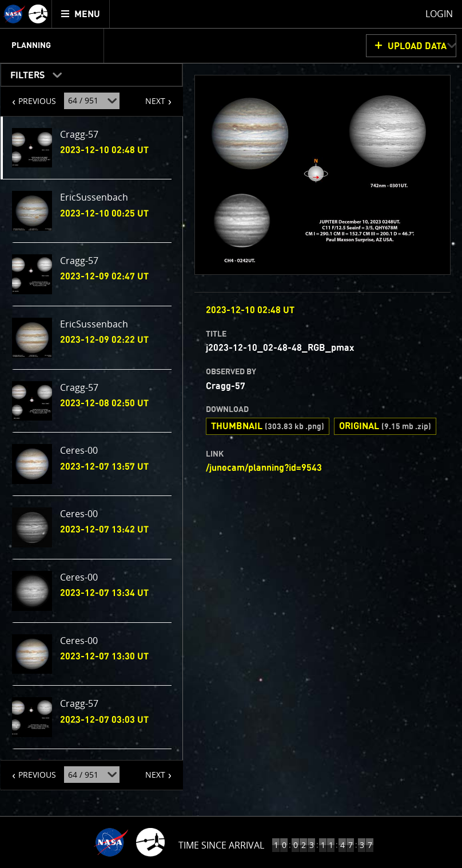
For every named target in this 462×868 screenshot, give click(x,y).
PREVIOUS (28, 97)
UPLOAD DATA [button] (417, 46)
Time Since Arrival (221, 845)
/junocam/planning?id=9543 (264, 468)
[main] (231, 434)
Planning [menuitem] (31, 46)
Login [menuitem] (439, 14)
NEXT (150, 97)
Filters (24, 73)
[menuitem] (81, 14)
